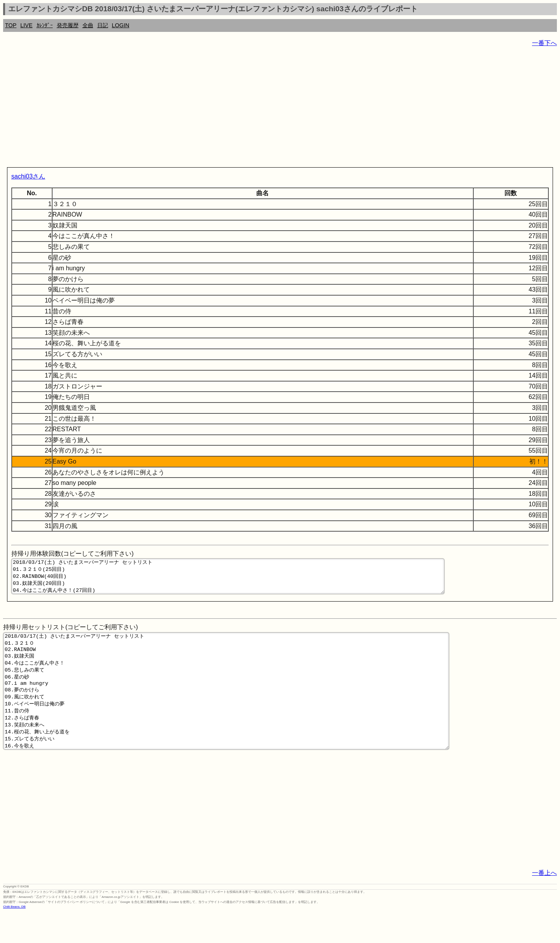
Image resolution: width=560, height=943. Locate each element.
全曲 (88, 25)
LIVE (26, 25)
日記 (103, 25)
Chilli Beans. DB (14, 937)
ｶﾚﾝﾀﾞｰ (45, 25)
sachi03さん (28, 176)
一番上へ (544, 903)
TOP (11, 25)
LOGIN (121, 25)
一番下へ (544, 43)
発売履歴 (68, 25)
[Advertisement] (236, 109)
